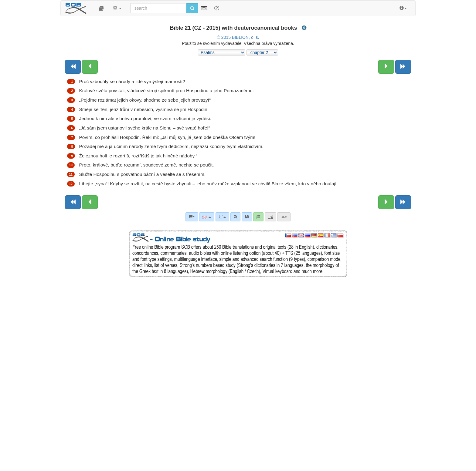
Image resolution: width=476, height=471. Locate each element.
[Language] (207, 217)
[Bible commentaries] (192, 217)
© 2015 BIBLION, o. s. (238, 37)
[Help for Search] (217, 8)
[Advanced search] (235, 217)
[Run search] (192, 8)
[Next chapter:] (386, 67)
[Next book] (403, 67)
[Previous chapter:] (90, 67)
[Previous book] (73, 67)
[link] (247, 217)
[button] (101, 8)
